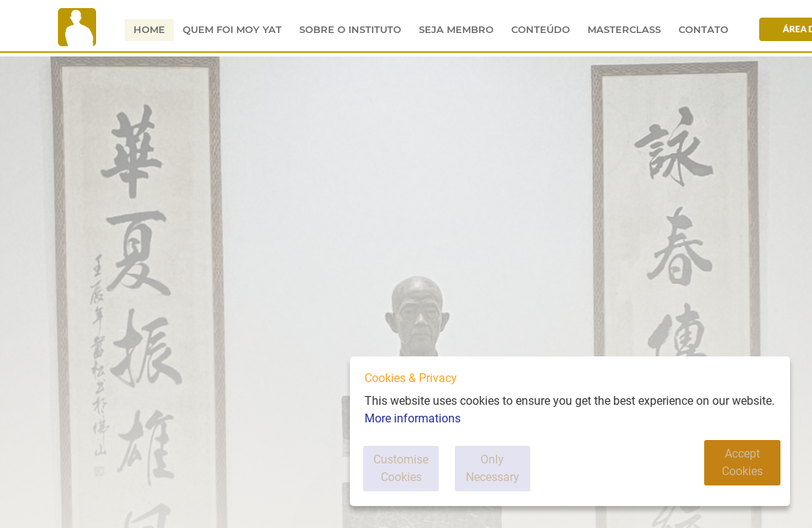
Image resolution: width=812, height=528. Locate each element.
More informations (413, 434)
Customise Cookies (416, 476)
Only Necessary (531, 476)
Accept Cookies (734, 476)
